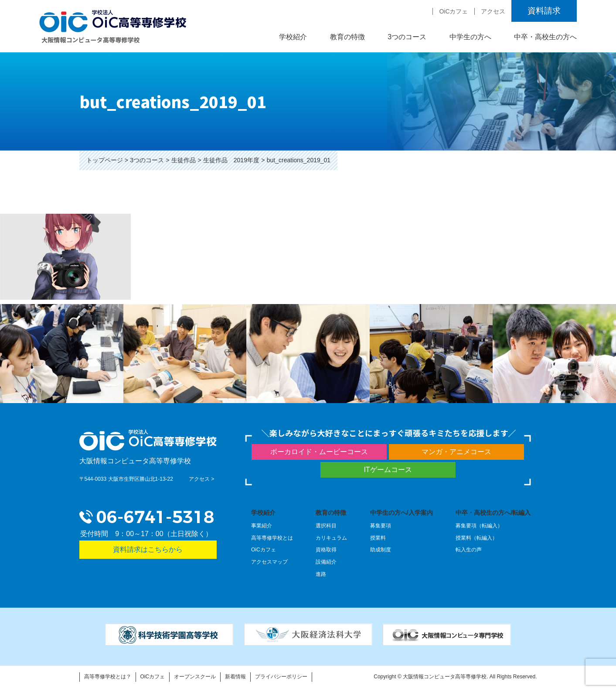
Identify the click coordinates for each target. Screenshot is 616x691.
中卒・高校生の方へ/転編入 (493, 513)
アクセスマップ (269, 562)
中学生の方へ (470, 37)
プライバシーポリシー (281, 677)
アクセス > (201, 479)
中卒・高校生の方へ (545, 37)
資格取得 (326, 550)
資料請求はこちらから (148, 549)
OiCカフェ (453, 11)
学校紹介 (293, 37)
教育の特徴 (347, 37)
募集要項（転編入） (479, 526)
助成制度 (381, 550)
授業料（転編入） (476, 538)
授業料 (378, 538)
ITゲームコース (388, 470)
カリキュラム (331, 538)
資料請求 (544, 11)
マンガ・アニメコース (456, 452)
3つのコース (407, 37)
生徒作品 (184, 160)
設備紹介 (326, 562)
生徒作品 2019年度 (231, 160)
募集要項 (381, 526)
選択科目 (326, 526)
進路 (321, 574)
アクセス (493, 11)
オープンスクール (195, 677)
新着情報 (235, 677)
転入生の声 (469, 550)
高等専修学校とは (272, 538)
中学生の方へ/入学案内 (402, 513)
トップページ (105, 160)
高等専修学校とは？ (108, 677)
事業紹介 (262, 526)
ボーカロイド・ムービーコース (319, 452)
